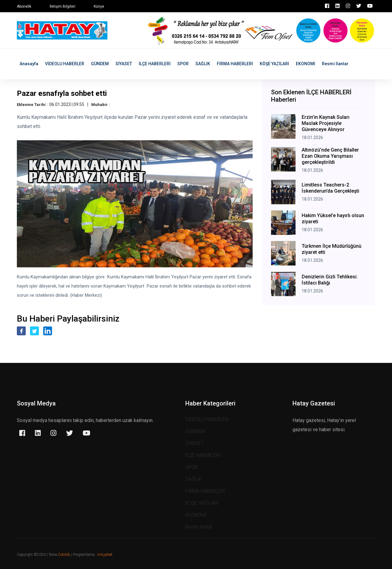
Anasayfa (29, 64)
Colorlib (64, 555)
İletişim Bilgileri (62, 6)
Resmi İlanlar (335, 64)
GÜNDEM (100, 64)
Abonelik (24, 6)
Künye (99, 6)
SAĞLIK (203, 64)
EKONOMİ (305, 64)
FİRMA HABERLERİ (235, 64)
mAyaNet (105, 555)
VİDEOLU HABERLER (65, 64)
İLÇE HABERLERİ (155, 64)
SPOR (183, 64)
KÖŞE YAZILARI (274, 64)
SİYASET (124, 64)
